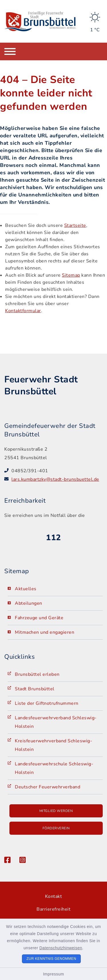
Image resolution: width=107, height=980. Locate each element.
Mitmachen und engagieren (45, 632)
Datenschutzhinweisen (61, 948)
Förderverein (56, 828)
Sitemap (71, 275)
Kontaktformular (23, 311)
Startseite (75, 225)
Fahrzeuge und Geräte (39, 618)
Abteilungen (29, 603)
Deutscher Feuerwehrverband (48, 787)
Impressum (54, 974)
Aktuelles (26, 589)
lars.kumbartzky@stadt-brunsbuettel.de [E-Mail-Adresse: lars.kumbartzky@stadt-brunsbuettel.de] (55, 479)
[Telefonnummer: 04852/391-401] (57, 471)
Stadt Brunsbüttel (35, 689)
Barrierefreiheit (53, 909)
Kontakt (54, 896)
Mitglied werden (56, 811)
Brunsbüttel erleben (37, 674)
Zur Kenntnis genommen (52, 959)
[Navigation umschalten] (10, 51)
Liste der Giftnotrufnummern (47, 703)
